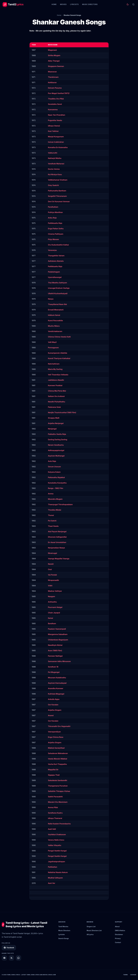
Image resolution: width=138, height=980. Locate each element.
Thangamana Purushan (58, 786)
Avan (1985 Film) (55, 651)
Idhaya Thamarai (55, 818)
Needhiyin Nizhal (55, 645)
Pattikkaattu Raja (55, 223)
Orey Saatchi (53, 185)
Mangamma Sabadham (58, 634)
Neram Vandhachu (56, 445)
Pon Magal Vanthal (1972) (59, 93)
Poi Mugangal (54, 672)
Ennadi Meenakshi (56, 310)
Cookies (133, 975)
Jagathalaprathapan (56, 862)
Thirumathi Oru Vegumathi (59, 726)
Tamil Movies (63, 927)
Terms (126, 975)
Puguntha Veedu (55, 120)
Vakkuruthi (53, 153)
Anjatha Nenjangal (56, 423)
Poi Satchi (52, 521)
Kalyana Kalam (54, 472)
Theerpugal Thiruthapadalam (60, 504)
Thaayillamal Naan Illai (57, 304)
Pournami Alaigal (55, 607)
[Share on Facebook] (4, 958)
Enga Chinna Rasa (56, 737)
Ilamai (50, 618)
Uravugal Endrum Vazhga (59, 288)
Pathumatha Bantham (57, 191)
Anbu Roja (52, 218)
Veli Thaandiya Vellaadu (58, 375)
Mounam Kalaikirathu (57, 678)
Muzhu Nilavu (54, 326)
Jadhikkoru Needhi (56, 380)
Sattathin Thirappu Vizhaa (59, 791)
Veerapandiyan (54, 732)
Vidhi (50, 586)
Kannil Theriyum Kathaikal (59, 358)
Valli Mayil (52, 342)
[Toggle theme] (128, 4)
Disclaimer (119, 934)
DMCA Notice (120, 930)
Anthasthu (52, 602)
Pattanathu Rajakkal (56, 477)
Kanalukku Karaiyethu (57, 483)
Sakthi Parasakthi (55, 797)
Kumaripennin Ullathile (58, 353)
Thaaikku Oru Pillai (56, 99)
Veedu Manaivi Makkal (58, 759)
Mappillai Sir (53, 770)
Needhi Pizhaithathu (57, 402)
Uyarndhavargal (55, 277)
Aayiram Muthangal (56, 456)
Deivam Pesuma (55, 88)
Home (54, 4)
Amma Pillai (53, 807)
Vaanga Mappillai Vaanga (59, 559)
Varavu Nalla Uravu (56, 840)
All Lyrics (90, 934)
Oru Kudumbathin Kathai (58, 245)
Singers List (91, 927)
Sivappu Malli (54, 418)
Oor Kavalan (53, 705)
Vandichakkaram (55, 331)
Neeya (51, 299)
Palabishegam (54, 272)
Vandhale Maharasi (56, 164)
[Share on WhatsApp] (18, 958)
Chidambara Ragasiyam (58, 640)
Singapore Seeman (56, 66)
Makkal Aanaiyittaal (56, 748)
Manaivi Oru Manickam (58, 802)
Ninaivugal (52, 553)
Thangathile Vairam (56, 256)
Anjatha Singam (55, 710)
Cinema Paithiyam (56, 234)
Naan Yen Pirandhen (57, 115)
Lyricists (74, 4)
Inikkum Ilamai (54, 315)
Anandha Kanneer (56, 688)
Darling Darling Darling (58, 440)
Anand (51, 715)
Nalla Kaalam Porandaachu (59, 824)
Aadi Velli (52, 829)
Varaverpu (52, 250)
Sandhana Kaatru (55, 813)
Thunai (51, 515)
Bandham (52, 623)
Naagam (51, 596)
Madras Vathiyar (55, 591)
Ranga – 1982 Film (56, 488)
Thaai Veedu (53, 526)
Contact (118, 942)
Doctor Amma (54, 169)
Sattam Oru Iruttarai (56, 396)
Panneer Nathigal (55, 656)
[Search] (133, 4)
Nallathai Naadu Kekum (58, 872)
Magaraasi (52, 50)
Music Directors (90, 4)
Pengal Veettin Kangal (57, 851)
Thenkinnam (53, 77)
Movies (63, 4)
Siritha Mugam (54, 55)
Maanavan (52, 72)
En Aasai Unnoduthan (57, 542)
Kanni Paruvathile (55, 321)
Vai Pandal (52, 575)
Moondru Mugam (55, 499)
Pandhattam (53, 207)
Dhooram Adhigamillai (57, 537)
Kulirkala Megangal (56, 694)
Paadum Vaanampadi (57, 629)
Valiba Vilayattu (55, 845)
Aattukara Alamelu (56, 261)
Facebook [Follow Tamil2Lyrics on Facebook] (9, 948)
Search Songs (64, 938)
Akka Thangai (54, 61)
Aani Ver (52, 883)
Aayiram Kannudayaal (57, 683)
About (117, 927)
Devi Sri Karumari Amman (59, 201)
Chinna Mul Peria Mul (57, 391)
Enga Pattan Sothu (56, 229)
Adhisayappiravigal (56, 450)
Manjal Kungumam (56, 137)
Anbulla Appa (54, 699)
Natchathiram (54, 364)
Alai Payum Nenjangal (57, 532)
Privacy (118, 938)
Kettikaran (52, 82)
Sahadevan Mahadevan (58, 753)
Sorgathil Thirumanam (57, 196)
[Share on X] (11, 958)
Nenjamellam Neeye (56, 548)
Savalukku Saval (55, 104)
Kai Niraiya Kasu (55, 174)
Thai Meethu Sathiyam (57, 283)
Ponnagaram (53, 348)
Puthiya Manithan (55, 212)
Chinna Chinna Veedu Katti (59, 337)
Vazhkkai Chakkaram (57, 834)
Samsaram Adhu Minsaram (59, 661)
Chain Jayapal (54, 613)
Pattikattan (53, 867)
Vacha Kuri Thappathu (57, 764)
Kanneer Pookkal (55, 385)
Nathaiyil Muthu (55, 158)
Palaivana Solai (54, 407)
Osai (50, 569)
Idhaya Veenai (54, 126)
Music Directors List (94, 930)
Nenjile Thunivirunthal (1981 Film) (62, 412)
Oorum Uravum (54, 467)
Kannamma (53, 110)
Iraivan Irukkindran (56, 142)
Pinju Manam (53, 239)
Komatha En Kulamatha (58, 147)
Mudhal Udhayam (55, 878)
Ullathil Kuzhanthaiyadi (58, 293)
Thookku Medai (54, 510)
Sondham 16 (53, 667)
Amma (51, 494)
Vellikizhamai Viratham (58, 180)
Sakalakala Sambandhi (58, 780)
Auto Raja (52, 461)
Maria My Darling (55, 369)
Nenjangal (52, 429)
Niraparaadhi (53, 580)
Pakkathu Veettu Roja (57, 434)
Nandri (51, 564)
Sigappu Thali (54, 775)
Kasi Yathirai (53, 131)
